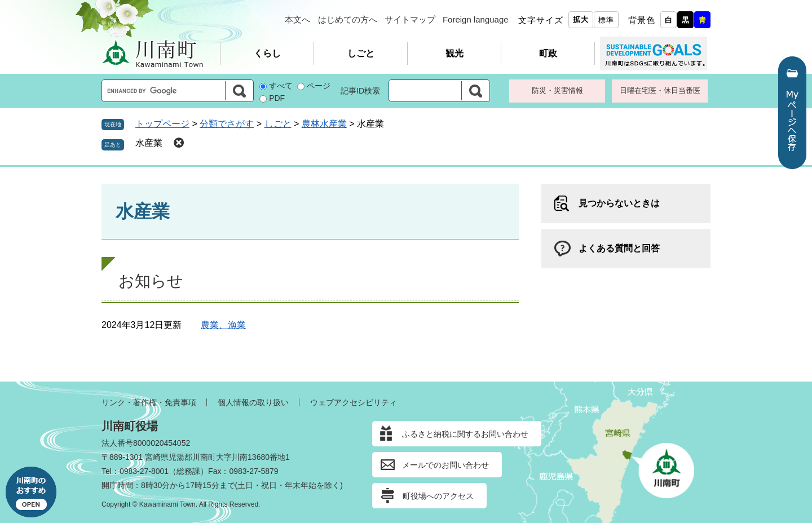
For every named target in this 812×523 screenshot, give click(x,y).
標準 (606, 20)
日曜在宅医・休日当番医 (660, 90)
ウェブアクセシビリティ (354, 402)
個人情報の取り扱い (253, 402)
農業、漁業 (223, 325)
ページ (319, 86)
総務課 (188, 471)
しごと (361, 53)
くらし (267, 53)
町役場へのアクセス (438, 496)
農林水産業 (324, 124)
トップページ (162, 124)
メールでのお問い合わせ (445, 465)
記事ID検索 (360, 91)
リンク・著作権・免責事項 (149, 402)
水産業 (149, 143)
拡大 (581, 19)
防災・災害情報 (557, 90)
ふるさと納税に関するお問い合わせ (465, 434)
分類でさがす (227, 124)
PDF (277, 98)
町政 (548, 53)
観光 (454, 53)
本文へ (297, 19)
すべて (281, 86)
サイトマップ (410, 19)
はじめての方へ (348, 19)
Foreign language (476, 19)
